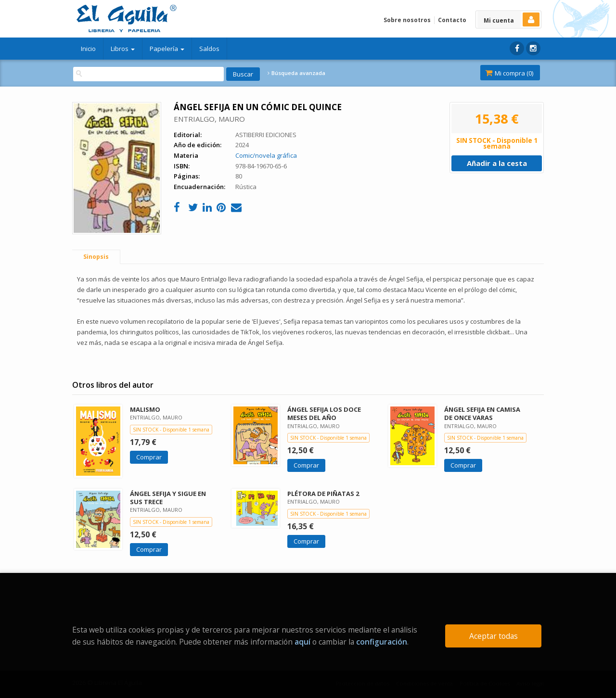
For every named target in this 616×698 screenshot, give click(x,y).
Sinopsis (96, 257)
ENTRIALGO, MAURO (209, 119)
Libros (123, 49)
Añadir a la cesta (497, 163)
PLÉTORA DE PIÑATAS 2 (323, 494)
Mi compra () (509, 73)
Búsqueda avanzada (296, 73)
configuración (382, 642)
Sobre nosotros (407, 20)
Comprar (149, 457)
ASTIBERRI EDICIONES (266, 135)
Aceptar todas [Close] (494, 636)
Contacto (452, 20)
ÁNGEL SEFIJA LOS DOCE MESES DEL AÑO (324, 413)
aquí (302, 642)
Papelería (167, 49)
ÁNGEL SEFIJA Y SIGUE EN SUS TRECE (168, 498)
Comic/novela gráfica (266, 155)
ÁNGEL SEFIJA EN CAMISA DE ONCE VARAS (482, 413)
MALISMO (145, 409)
